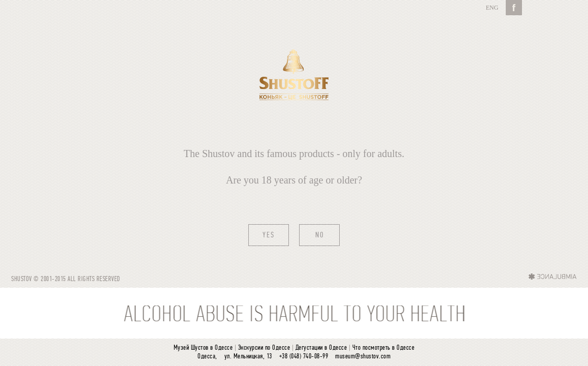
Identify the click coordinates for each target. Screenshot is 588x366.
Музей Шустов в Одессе (203, 348)
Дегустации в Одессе (321, 348)
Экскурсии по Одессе (264, 348)
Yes (269, 235)
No (320, 235)
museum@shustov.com (363, 357)
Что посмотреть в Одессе (384, 348)
